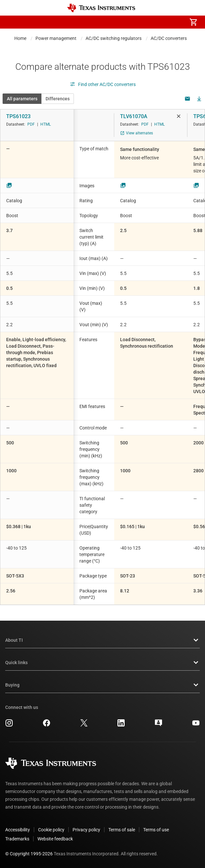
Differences (58, 99)
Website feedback (55, 839)
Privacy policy (86, 830)
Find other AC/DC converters (103, 84)
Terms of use (156, 830)
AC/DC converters (169, 38)
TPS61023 (18, 116)
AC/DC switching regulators (114, 38)
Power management (56, 38)
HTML (46, 124)
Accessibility (18, 830)
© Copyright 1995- (29, 854)
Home (20, 38)
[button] (12, 22)
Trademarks (17, 839)
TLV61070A (134, 116)
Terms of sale (122, 830)
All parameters (22, 99)
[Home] (101, 8)
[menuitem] (139, 22)
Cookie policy (51, 830)
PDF (31, 124)
